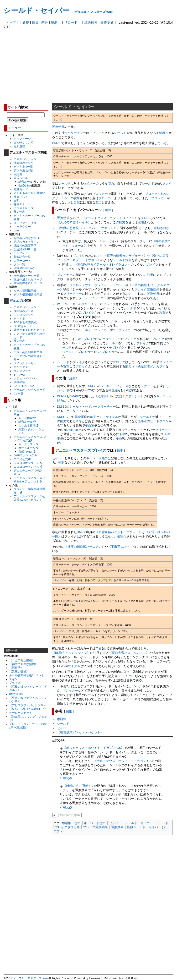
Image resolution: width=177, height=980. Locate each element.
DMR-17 (63, 417)
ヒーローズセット (21, 713)
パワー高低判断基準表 (28, 352)
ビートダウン (159, 421)
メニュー (14, 128)
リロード (71, 22)
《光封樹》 (102, 396)
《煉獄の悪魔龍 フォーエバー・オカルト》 (87, 228)
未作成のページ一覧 (26, 276)
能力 (111, 183)
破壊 (162, 133)
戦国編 (113, 390)
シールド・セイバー (36, 10)
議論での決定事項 (25, 245)
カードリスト (27, 444)
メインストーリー (25, 363)
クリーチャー (77, 133)
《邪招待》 (16, 668)
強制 (61, 463)
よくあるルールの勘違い (29, 193)
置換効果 (58, 127)
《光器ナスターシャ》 (128, 396)
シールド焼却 (122, 260)
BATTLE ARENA (24, 386)
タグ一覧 (19, 264)
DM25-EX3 (16, 694)
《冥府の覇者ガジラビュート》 (125, 256)
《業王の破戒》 (19, 671)
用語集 (18, 174)
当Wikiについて (23, 142)
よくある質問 (27, 425)
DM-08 (74, 396)
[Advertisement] (88, 64)
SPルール (20, 375)
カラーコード (22, 260)
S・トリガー (126, 676)
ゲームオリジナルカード (29, 390)
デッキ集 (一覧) (23, 167)
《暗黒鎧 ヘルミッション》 (71, 653)
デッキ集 (19, 319)
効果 (150, 275)
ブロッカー (100, 194)
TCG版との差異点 (25, 322)
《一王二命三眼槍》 (22, 660)
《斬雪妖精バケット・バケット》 (119, 532)
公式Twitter (25, 452)
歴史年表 (19, 212)
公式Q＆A (25, 185)
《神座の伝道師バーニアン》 (85, 547)
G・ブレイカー (123, 330)
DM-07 (62, 396)
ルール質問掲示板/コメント (27, 675)
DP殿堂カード (23, 326)
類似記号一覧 (22, 257)
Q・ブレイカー (68, 691)
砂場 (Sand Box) (24, 268)
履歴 (54, 22)
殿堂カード (21, 189)
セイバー (89, 183)
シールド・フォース (114, 386)
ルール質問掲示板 (25, 291)
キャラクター (22, 227)
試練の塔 (19, 382)
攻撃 (77, 198)
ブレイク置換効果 (147, 289)
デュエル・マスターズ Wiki (94, 12)
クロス (145, 218)
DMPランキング (24, 455)
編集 (35, 22)
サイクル (112, 417)
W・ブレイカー (68, 304)
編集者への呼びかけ (26, 238)
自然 (77, 202)
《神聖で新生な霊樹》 (23, 664)
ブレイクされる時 (67, 827)
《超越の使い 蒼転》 (77, 786)
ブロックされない (157, 194)
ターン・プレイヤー (93, 298)
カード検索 (26, 418)
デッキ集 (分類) (23, 170)
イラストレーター (25, 208)
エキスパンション (25, 159)
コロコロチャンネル (26, 467)
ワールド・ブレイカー (94, 330)
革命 (79, 421)
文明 (16, 200)
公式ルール (21, 178)
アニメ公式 (21, 459)
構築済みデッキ (24, 163)
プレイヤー (65, 275)
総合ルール (26, 182)
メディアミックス (25, 223)
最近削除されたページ (28, 283)
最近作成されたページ (28, 279)
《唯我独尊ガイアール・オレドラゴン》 (103, 265)
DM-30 (57, 143)
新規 (26, 22)
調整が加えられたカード (29, 330)
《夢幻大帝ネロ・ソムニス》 (129, 653)
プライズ (15, 683)
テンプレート (22, 253)
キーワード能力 (97, 458)
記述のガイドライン (26, 242)
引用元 (64, 778)
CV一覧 (18, 393)
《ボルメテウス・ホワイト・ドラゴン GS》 (94, 748)
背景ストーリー (24, 204)
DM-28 (93, 386)
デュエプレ (17, 301)
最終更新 (107, 22)
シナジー (147, 386)
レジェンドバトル (25, 378)
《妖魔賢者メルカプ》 (150, 366)
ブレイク (99, 133)
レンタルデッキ (24, 315)
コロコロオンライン (26, 463)
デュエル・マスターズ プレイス (81, 450)
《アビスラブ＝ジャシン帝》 (28, 705)
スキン (13, 679)
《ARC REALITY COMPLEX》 (28, 709)
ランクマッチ (22, 371)
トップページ (22, 139)
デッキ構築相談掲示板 (28, 294)
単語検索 (91, 22)
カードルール (27, 448)
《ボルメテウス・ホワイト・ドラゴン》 (97, 285)
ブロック (119, 362)
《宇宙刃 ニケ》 (119, 547)
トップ (11, 22)
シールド (120, 133)
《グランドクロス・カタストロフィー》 (110, 218)
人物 (16, 230)
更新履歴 (19, 146)
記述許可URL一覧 (25, 249)
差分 (45, 22)
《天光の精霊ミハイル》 (74, 222)
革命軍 (79, 417)
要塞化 (122, 536)
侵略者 (142, 421)
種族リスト (21, 197)
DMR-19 (72, 430)
